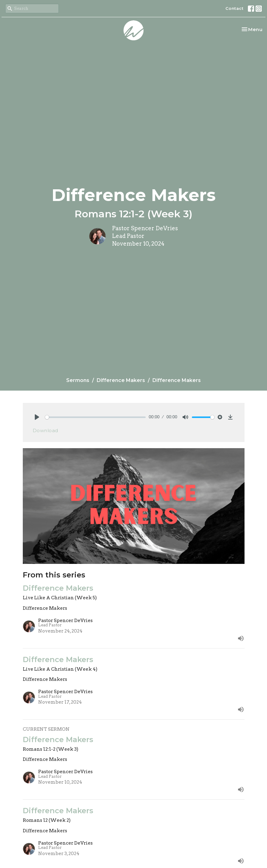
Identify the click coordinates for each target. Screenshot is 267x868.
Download (45, 430)
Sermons (78, 380)
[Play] (37, 417)
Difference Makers (121, 380)
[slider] (95, 417)
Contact (235, 8)
